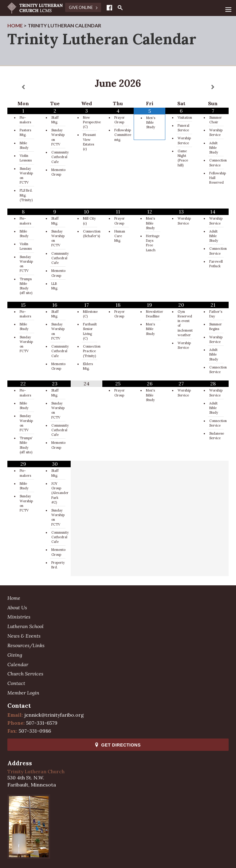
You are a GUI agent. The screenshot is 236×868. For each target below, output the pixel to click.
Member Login (23, 693)
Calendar (18, 664)
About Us (17, 607)
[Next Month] (213, 87)
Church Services (25, 674)
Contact (16, 683)
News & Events (24, 636)
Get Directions (118, 745)
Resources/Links (26, 645)
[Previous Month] (23, 87)
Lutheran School (26, 626)
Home (14, 598)
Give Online (83, 7)
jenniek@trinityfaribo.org (54, 715)
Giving (15, 655)
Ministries (19, 617)
